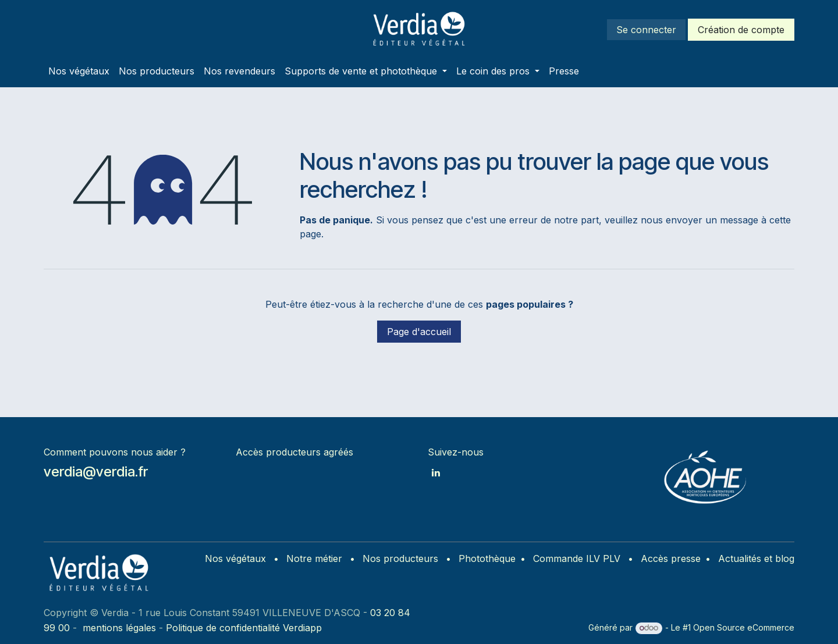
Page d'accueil (419, 332)
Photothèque (487, 558)
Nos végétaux (235, 558)
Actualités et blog (756, 558)
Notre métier (314, 558)
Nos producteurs (400, 558)
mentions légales (119, 628)
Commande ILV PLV (577, 558)
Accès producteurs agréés (294, 452)
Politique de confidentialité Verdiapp (244, 628)
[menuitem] (79, 71)
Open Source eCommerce (744, 627)
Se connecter (646, 30)
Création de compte (741, 30)
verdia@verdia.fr (96, 472)
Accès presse (671, 558)
